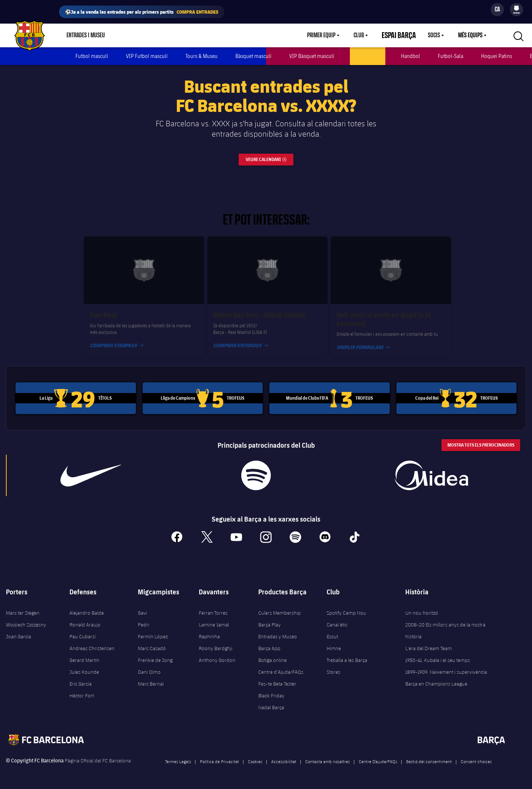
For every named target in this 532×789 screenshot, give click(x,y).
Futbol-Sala (451, 56)
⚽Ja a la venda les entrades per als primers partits (142, 12)
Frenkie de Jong (155, 654)
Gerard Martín (84, 654)
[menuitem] (516, 8)
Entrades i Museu (86, 35)
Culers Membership (279, 607)
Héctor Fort (82, 689)
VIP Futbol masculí (147, 56)
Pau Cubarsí (83, 630)
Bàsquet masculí (253, 56)
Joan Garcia (18, 630)
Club (368, 35)
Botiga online (272, 654)
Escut (332, 630)
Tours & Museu (202, 56)
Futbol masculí (92, 56)
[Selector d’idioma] (497, 10)
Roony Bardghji (216, 642)
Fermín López (153, 630)
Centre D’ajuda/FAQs (378, 755)
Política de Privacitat (219, 755)
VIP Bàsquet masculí (312, 56)
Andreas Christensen (92, 642)
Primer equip (330, 35)
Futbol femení (368, 56)
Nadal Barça (271, 701)
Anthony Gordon (217, 654)
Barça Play (191, 35)
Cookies (255, 755)
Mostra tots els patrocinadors (481, 439)
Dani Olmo (149, 666)
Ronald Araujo (85, 618)
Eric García (81, 677)
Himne (334, 642)
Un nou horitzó (422, 607)
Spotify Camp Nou (346, 607)
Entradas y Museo (278, 630)
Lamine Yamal (214, 618)
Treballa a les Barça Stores (347, 660)
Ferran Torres (213, 607)
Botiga (127, 35)
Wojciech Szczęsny (26, 618)
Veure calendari (270, 152)
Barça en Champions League (436, 677)
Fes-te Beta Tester (277, 677)
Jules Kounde (84, 666)
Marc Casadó (152, 642)
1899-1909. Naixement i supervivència (446, 666)
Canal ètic (337, 618)
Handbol (410, 56)
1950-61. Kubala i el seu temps (438, 654)
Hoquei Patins (497, 56)
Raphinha (209, 630)
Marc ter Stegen (23, 607)
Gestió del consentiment (429, 755)
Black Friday (271, 689)
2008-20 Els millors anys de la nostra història (445, 624)
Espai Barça (403, 35)
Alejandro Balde (87, 607)
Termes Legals (178, 755)
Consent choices (476, 755)
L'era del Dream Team (429, 642)
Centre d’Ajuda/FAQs (281, 666)
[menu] (516, 10)
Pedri (144, 618)
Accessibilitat (284, 755)
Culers (157, 35)
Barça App (269, 642)
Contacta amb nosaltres (328, 755)
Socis (434, 35)
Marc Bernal (151, 677)
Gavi (142, 607)
